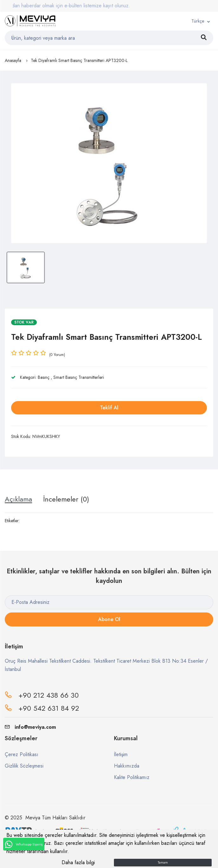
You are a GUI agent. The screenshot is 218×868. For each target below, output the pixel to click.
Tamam (163, 862)
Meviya (33, 818)
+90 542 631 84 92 (49, 708)
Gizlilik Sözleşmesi (24, 766)
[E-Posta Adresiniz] (109, 602)
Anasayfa (13, 60)
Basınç (44, 377)
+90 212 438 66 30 (49, 695)
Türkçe (198, 21)
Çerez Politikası (22, 754)
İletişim (121, 754)
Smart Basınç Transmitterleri (79, 377)
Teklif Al (109, 408)
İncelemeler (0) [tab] (66, 499)
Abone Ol (109, 619)
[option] (109, 163)
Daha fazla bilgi (78, 862)
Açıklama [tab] (18, 499)
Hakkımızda (127, 766)
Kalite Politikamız (132, 777)
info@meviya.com (30, 727)
